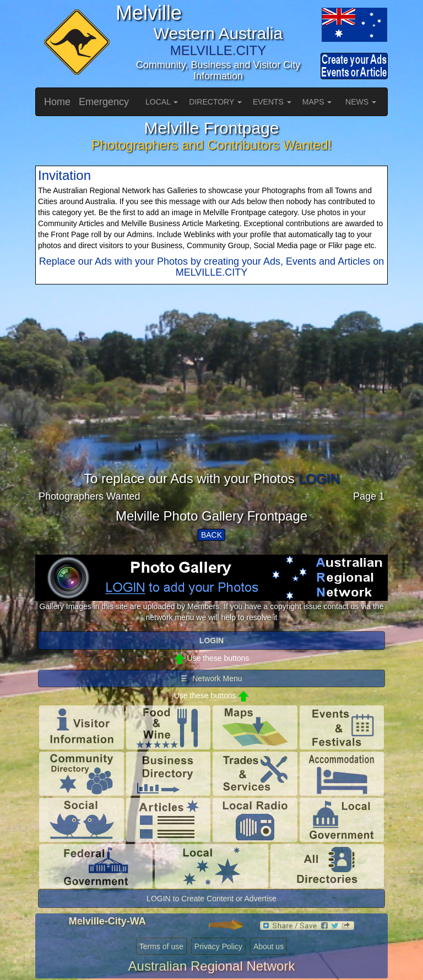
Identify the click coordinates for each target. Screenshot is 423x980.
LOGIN (319, 478)
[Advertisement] (211, 395)
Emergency (104, 102)
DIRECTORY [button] (215, 102)
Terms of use (161, 946)
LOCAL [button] (162, 102)
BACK (211, 535)
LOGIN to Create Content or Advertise (211, 899)
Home (57, 102)
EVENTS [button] (272, 102)
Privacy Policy (218, 946)
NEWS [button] (361, 102)
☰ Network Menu (211, 678)
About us (269, 946)
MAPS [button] (317, 102)
